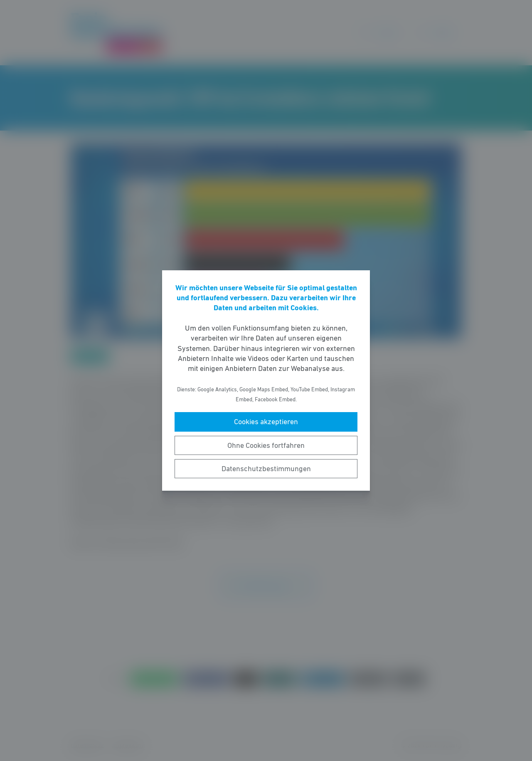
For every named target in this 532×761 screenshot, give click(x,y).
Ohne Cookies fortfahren (266, 445)
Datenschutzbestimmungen (266, 469)
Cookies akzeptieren (266, 422)
